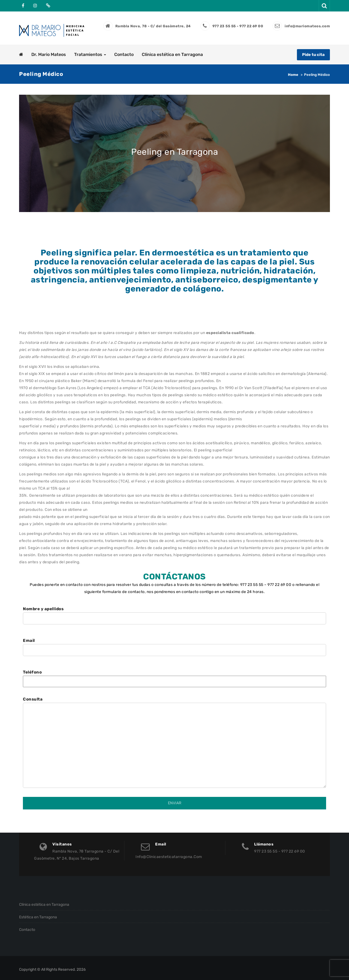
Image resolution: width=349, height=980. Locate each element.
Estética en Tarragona (38, 914)
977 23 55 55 (252, 581)
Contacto (124, 51)
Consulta (174, 740)
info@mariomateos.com (307, 26)
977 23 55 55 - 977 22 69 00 (238, 26)
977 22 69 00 (279, 581)
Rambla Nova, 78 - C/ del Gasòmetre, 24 (153, 26)
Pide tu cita (313, 51)
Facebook (23, 5)
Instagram (35, 5)
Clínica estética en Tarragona (172, 51)
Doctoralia (47, 5)
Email (174, 642)
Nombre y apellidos (174, 610)
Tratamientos (90, 51)
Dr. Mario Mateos (49, 51)
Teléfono (174, 674)
